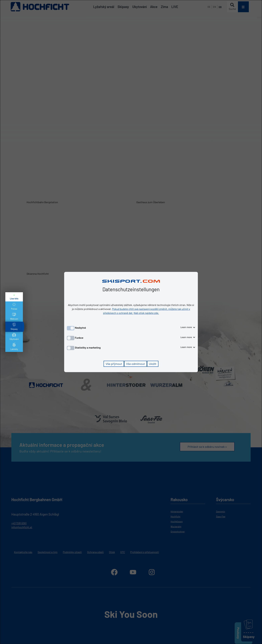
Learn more (188, 327)
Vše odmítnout (135, 364)
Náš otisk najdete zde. (146, 313)
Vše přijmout (114, 364)
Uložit (153, 364)
